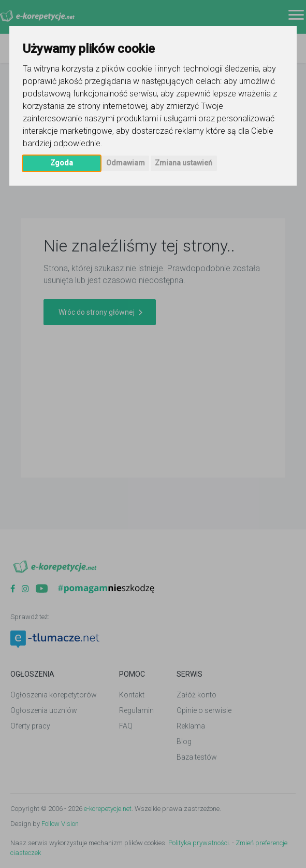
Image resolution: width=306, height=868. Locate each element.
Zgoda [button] (62, 163)
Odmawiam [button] (126, 163)
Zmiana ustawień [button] (184, 163)
